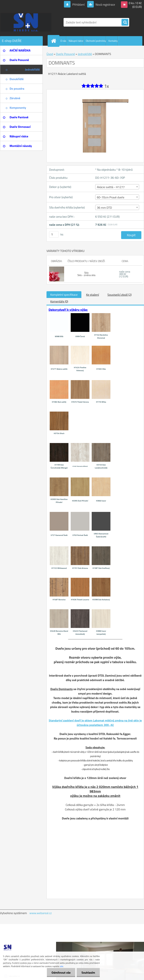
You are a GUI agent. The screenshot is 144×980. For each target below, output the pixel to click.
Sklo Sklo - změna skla (86, 274)
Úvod (50, 54)
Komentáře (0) (59, 301)
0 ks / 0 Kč (135, 3)
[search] (125, 22)
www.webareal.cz (41, 913)
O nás (63, 41)
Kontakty (113, 41)
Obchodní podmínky (96, 41)
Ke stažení (93, 295)
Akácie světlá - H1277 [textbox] (111, 187)
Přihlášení (78, 4)
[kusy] (54, 234)
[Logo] (26, 22)
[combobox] (117, 187)
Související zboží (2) (120, 295)
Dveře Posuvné (65, 54)
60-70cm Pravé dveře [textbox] (111, 197)
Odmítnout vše (61, 973)
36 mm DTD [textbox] (104, 208)
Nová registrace (105, 4)
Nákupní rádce (76, 41)
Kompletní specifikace (64, 295)
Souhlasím (88, 973)
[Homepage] (54, 41)
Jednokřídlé (85, 54)
